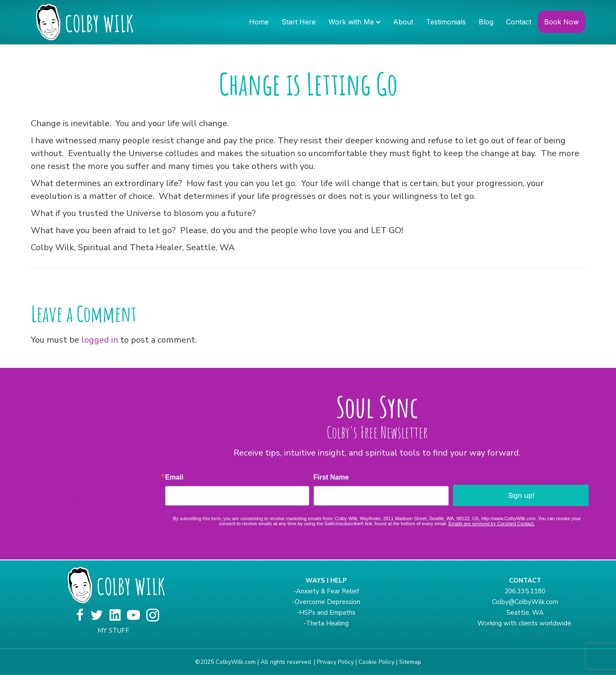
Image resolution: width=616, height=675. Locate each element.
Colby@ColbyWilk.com (525, 602)
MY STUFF (113, 631)
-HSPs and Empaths (326, 613)
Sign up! (521, 495)
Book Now (561, 22)
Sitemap (410, 662)
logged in (100, 340)
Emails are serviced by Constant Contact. (492, 524)
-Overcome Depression (326, 602)
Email (174, 477)
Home (259, 22)
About (403, 22)
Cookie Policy (376, 662)
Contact (519, 22)
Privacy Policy (335, 662)
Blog (486, 22)
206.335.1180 (525, 591)
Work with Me (351, 22)
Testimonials (446, 22)
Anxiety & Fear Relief (327, 591)
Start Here (299, 22)
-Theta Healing (326, 623)
